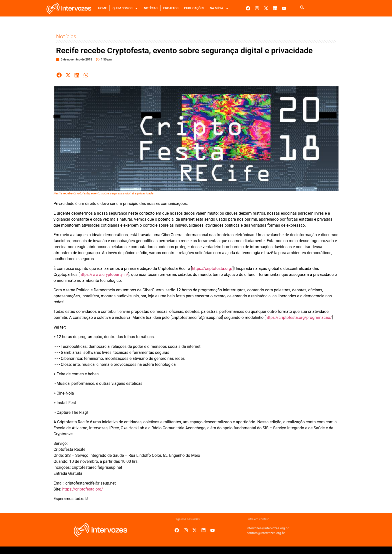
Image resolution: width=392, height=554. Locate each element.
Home (102, 8)
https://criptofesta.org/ (212, 269)
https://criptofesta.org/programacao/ (299, 317)
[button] (59, 75)
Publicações (194, 8)
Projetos (171, 8)
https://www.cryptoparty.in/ (104, 275)
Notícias (150, 8)
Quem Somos (125, 8)
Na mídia (219, 8)
